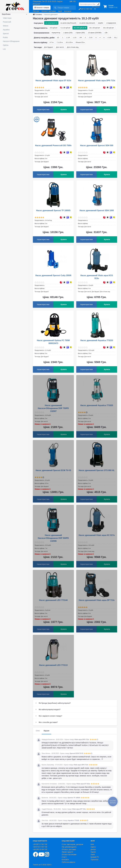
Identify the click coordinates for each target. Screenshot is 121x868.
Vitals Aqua (7, 18)
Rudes (5, 37)
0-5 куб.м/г (54, 28)
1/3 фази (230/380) (95, 33)
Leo (4, 49)
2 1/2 (91, 37)
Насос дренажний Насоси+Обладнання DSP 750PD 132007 (53, 408)
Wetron (6, 26)
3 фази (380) (80, 33)
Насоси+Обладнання (11, 41)
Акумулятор (56, 33)
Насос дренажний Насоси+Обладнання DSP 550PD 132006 (53, 538)
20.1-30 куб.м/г (95, 28)
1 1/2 (75, 37)
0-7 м (52, 42)
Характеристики (43, 109)
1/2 (58, 37)
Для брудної (49, 47)
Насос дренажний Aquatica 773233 (97, 340)
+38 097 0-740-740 (40, 844)
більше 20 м (80, 42)
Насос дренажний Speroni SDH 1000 (97, 210)
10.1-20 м (69, 42)
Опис (38, 731)
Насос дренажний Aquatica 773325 (97, 405)
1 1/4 (68, 37)
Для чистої (60, 47)
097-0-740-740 (85, 9)
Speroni (6, 34)
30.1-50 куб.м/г (109, 28)
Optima (6, 45)
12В (106, 33)
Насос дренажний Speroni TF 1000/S (53, 210)
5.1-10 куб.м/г (65, 28)
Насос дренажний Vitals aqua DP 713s (97, 600)
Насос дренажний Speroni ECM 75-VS (53, 470)
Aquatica (6, 30)
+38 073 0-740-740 (40, 847)
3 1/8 (109, 37)
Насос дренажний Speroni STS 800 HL (97, 470)
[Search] (66, 8)
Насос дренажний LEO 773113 (53, 665)
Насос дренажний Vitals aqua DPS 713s (97, 81)
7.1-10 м (60, 42)
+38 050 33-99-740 (40, 849)
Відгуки (46, 731)
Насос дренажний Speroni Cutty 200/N (53, 275)
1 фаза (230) (68, 33)
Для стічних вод (73, 47)
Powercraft (7, 22)
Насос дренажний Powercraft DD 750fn (53, 145)
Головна (37, 14)
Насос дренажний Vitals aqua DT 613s (53, 81)
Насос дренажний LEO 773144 (53, 600)
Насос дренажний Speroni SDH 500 (97, 145)
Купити (64, 109)
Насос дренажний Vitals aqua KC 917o (97, 535)
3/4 (81, 37)
